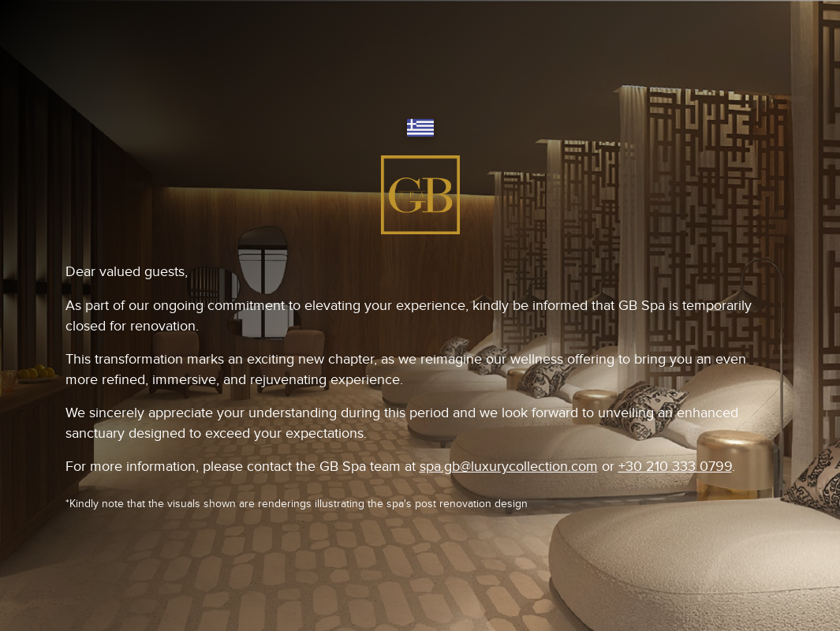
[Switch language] (420, 129)
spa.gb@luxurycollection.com (509, 467)
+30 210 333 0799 (675, 467)
